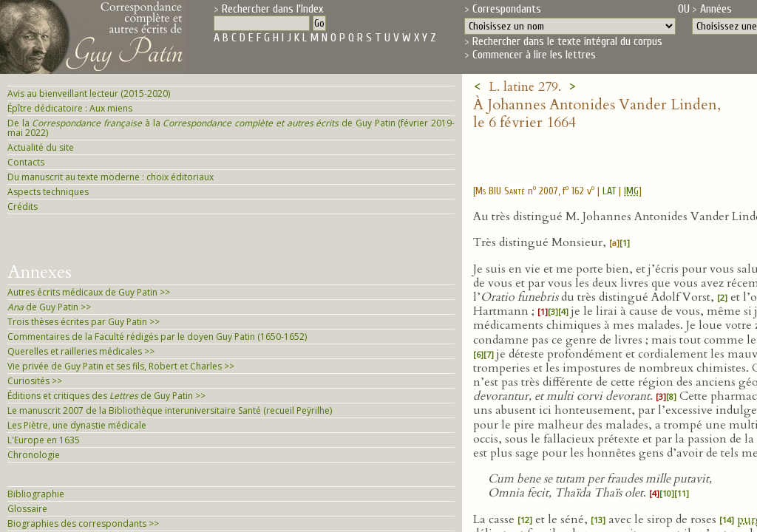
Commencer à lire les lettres (534, 55)
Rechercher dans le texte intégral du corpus (567, 41)
